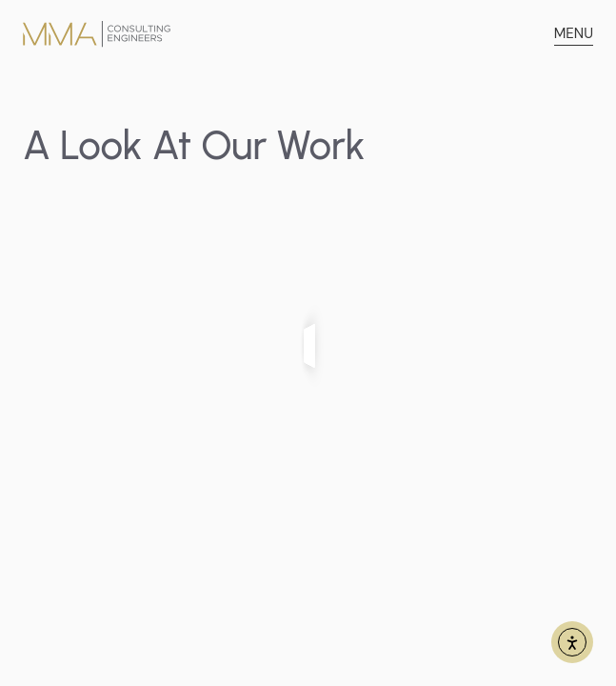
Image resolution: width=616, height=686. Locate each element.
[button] (574, 34)
